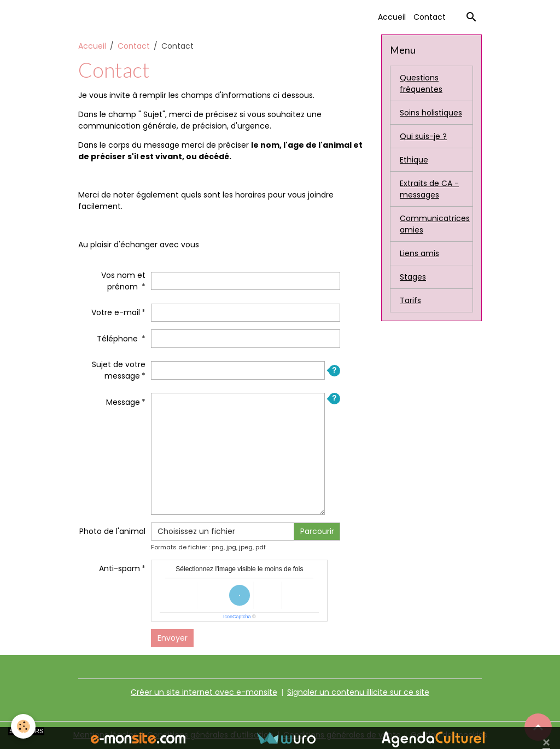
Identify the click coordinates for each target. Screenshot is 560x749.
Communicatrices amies (435, 224)
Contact (430, 17)
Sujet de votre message (119, 370)
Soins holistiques (431, 113)
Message (123, 402)
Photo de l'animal (112, 531)
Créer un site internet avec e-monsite (204, 692)
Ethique (414, 160)
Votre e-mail (116, 312)
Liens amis (419, 253)
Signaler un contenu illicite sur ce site (358, 692)
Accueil (392, 17)
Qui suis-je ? (423, 136)
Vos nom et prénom (123, 281)
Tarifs (410, 300)
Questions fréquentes (421, 83)
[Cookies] (23, 726)
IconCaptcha (237, 617)
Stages (413, 277)
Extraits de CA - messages (429, 189)
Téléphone (118, 339)
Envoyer (173, 638)
